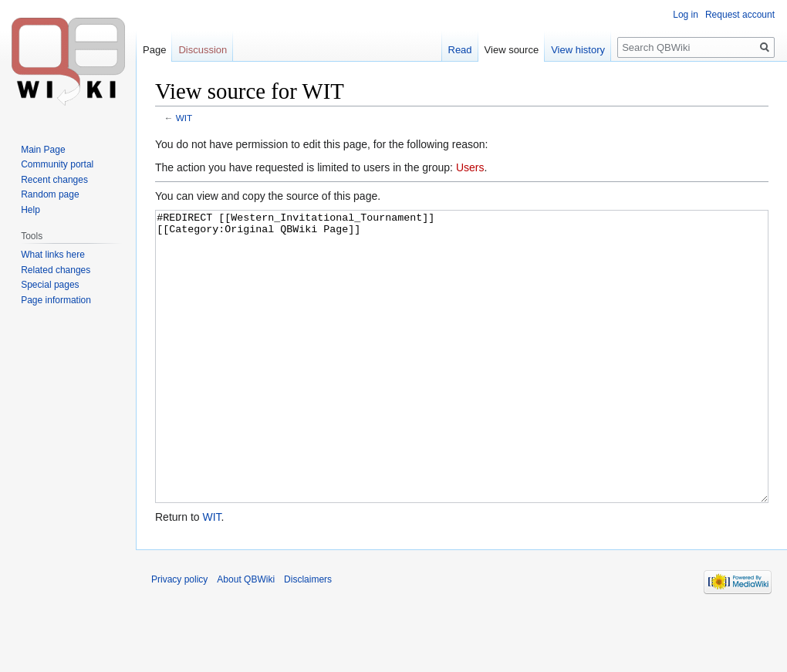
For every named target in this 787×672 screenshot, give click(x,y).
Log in (686, 15)
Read (460, 50)
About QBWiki (246, 637)
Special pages (50, 285)
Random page (50, 194)
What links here (53, 255)
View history (578, 50)
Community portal (57, 164)
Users (470, 167)
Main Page (43, 150)
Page (154, 50)
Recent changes (54, 180)
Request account (740, 15)
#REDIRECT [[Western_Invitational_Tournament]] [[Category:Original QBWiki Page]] (462, 385)
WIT (184, 118)
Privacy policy (179, 637)
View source (512, 50)
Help (30, 210)
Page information (56, 300)
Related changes (56, 270)
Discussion (203, 50)
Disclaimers (308, 637)
